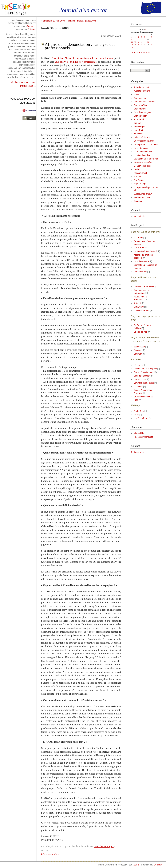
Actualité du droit (141, 87)
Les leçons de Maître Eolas (146, 159)
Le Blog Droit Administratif (145, 251)
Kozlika (136, 865)
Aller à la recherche (39, 1)
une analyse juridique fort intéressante (76, 62)
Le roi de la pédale (142, 155)
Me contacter (140, 216)
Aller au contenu (7, 1)
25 (138, 45)
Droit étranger (140, 109)
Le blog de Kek (141, 332)
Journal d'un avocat (83, 10)
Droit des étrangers (104, 846)
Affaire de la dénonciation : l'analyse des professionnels (80, 46)
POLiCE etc (139, 248)
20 (145, 42)
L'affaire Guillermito (142, 137)
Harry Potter (139, 130)
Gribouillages (140, 127)
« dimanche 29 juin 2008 (53, 21)
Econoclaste (139, 347)
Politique (138, 177)
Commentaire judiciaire (144, 102)
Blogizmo (138, 350)
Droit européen (140, 116)
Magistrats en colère (143, 162)
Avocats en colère (142, 91)
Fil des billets (140, 433)
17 (135, 42)
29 (152, 45)
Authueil (137, 303)
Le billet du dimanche (143, 152)
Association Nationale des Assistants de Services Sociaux (82, 58)
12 (141, 40)
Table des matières (140, 53)
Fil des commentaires (143, 437)
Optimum (138, 354)
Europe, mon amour (143, 194)
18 (138, 42)
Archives (71, 21)
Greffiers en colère (142, 198)
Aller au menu (22, 1)
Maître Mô (138, 238)
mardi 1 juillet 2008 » (88, 21)
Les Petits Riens (141, 418)
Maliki (136, 415)
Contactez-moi (137, 452)
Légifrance (138, 365)
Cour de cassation (142, 376)
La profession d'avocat (144, 141)
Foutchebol (139, 119)
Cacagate (138, 201)
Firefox (30, 26)
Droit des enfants (141, 261)
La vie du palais (141, 148)
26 (141, 45)
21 (148, 42)
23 (132, 45)
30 (132, 47)
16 (132, 42)
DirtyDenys (139, 307)
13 (145, 40)
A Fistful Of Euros (142, 311)
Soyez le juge (140, 184)
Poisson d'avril (140, 173)
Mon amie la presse (143, 166)
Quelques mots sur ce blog (23, 82)
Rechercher (138, 62)
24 (135, 45)
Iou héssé (138, 134)
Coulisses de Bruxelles (144, 287)
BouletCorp (139, 411)
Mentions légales (28, 86)
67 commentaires (50, 854)
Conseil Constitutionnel (144, 372)
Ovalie (137, 169)
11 (138, 40)
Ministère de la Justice (144, 383)
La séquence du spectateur (146, 145)
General (137, 123)
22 (152, 42)
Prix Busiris (139, 180)
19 (141, 42)
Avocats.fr (138, 387)
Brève (136, 94)
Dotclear (31, 29)
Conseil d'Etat (140, 379)
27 (145, 45)
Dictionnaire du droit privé (145, 369)
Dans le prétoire (141, 105)
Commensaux (140, 98)
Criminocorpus (140, 272)
